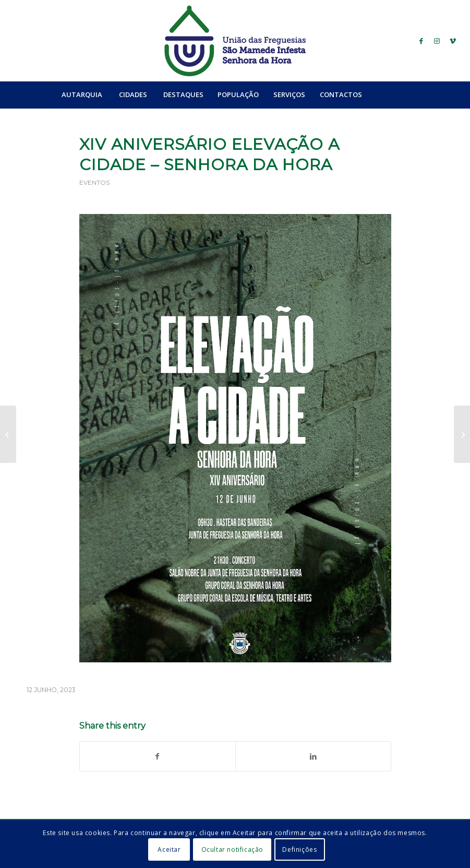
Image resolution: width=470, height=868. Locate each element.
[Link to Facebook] (421, 41)
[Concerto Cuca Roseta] (462, 434)
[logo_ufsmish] (235, 41)
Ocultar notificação (232, 849)
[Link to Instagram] (437, 41)
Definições (299, 849)
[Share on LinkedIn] (313, 756)
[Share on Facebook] (158, 756)
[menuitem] (82, 94)
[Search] (392, 94)
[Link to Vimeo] (453, 41)
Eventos (94, 182)
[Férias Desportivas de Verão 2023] (8, 434)
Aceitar (169, 849)
